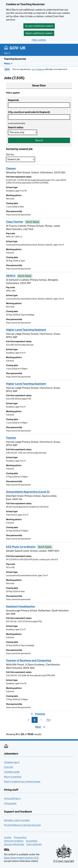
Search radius (16, 127)
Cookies (8, 837)
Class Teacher (15, 222)
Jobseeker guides (12, 772)
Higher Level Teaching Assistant (26, 330)
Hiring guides (10, 803)
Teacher (11, 438)
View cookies (39, 40)
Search (39, 140)
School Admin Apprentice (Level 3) (28, 492)
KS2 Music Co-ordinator (21, 547)
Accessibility (32, 841)
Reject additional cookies (39, 33)
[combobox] (39, 117)
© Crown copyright (64, 861)
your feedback (38, 69)
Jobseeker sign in (12, 762)
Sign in (7, 53)
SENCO (11, 276)
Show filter (39, 86)
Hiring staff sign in (12, 798)
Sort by (10, 154)
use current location (17, 123)
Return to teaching (13, 777)
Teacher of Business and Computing (29, 660)
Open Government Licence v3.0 (21, 858)
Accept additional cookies (39, 26)
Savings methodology (14, 844)
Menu (7, 64)
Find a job (8, 767)
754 (48, 720)
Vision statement (34, 844)
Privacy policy (20, 837)
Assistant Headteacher (21, 606)
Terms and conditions (14, 841)
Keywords (13, 100)
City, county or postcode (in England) (29, 112)
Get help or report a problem (17, 820)
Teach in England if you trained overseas (22, 781)
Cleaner (11, 168)
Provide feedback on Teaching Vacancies (22, 825)
